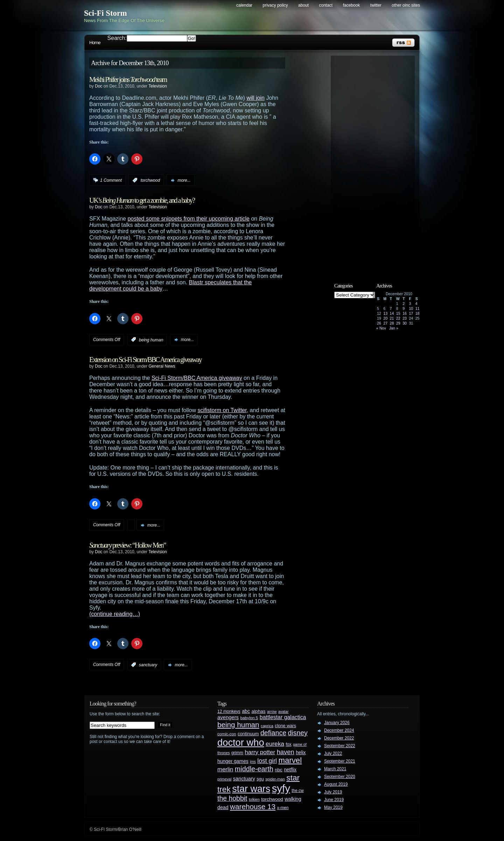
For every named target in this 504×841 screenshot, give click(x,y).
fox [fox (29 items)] (288, 744)
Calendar (244, 5)
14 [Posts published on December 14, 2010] (392, 313)
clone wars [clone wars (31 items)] (285, 726)
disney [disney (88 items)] (298, 733)
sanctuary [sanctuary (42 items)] (244, 779)
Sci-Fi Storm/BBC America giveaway (197, 378)
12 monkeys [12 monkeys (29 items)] (229, 711)
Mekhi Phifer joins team (128, 79)
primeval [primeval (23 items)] (224, 779)
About (303, 5)
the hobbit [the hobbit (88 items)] (232, 798)
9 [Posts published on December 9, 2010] (404, 308)
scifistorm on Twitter (222, 410)
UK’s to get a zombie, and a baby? (142, 200)
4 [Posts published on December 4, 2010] (416, 304)
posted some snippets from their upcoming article (188, 219)
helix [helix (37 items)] (301, 753)
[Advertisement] (376, 164)
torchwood (150, 180)
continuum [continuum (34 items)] (248, 734)
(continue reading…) (115, 614)
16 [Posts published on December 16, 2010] (405, 313)
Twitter (376, 5)
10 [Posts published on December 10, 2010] (411, 308)
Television (158, 86)
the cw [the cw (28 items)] (297, 791)
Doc (99, 86)
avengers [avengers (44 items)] (228, 717)
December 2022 (339, 738)
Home (95, 43)
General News (162, 366)
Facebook (352, 5)
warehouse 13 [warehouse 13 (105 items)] (253, 807)
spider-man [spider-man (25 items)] (275, 779)
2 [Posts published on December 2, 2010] (404, 304)
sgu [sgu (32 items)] (260, 779)
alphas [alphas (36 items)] (259, 711)
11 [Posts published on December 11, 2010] (418, 308)
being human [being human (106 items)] (238, 725)
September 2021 (340, 761)
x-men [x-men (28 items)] (283, 808)
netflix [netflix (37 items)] (290, 770)
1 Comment (111, 180)
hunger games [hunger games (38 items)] (233, 761)
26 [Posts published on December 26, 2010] (379, 323)
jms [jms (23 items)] (253, 762)
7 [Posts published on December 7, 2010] (391, 308)
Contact (326, 5)
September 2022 (340, 746)
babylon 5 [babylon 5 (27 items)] (249, 718)
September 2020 (340, 777)
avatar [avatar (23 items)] (283, 711)
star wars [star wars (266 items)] (251, 789)
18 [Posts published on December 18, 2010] (418, 313)
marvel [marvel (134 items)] (290, 760)
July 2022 (333, 753)
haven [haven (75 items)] (286, 752)
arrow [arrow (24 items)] (272, 711)
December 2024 (339, 730)
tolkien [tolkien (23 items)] (254, 799)
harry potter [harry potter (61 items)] (260, 752)
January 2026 (337, 723)
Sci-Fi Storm (106, 13)
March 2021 (335, 769)
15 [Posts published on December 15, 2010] (398, 313)
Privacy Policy (275, 5)
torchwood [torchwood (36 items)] (272, 799)
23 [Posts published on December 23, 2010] (405, 318)
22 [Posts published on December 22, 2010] (398, 318)
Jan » (394, 328)
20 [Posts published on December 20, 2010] (385, 318)
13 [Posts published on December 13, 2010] (385, 313)
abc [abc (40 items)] (246, 711)
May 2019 (333, 807)
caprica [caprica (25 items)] (267, 726)
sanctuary (148, 665)
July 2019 (333, 792)
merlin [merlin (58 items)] (225, 769)
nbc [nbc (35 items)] (279, 770)
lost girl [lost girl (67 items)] (267, 761)
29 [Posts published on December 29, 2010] (398, 323)
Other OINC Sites (406, 5)
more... (184, 180)
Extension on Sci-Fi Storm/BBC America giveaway (145, 360)
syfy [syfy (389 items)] (281, 788)
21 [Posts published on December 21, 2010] (392, 318)
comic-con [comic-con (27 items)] (227, 734)
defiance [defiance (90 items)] (273, 733)
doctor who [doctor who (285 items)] (241, 742)
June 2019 (334, 800)
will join (255, 98)
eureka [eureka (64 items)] (275, 744)
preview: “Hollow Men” (127, 545)
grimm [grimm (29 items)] (237, 753)
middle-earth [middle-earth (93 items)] (254, 769)
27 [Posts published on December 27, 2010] (385, 323)
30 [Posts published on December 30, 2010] (405, 323)
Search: (117, 38)
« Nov (381, 328)
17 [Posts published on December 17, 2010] (411, 313)
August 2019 (336, 784)
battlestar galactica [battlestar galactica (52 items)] (283, 717)
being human (151, 340)
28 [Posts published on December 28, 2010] (392, 323)
